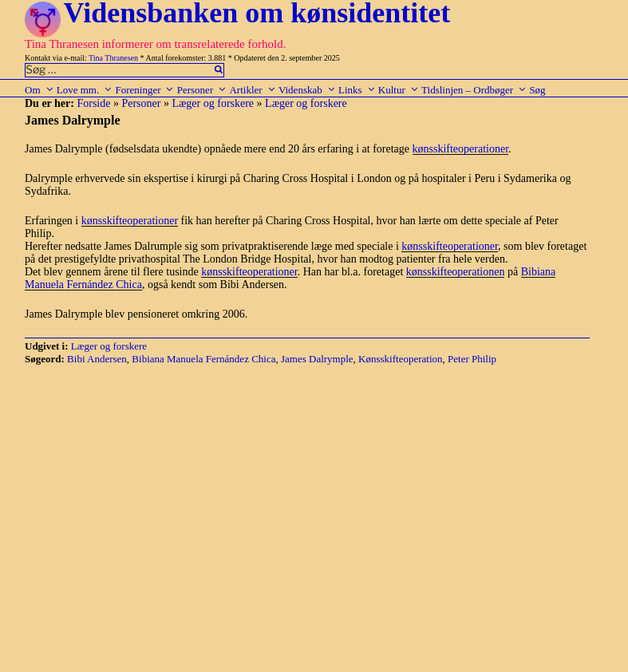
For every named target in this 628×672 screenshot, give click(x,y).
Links (357, 90)
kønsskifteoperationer (461, 149)
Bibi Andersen (97, 359)
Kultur (399, 90)
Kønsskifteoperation (400, 359)
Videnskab (307, 90)
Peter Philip (472, 359)
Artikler (252, 90)
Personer (202, 90)
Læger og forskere (213, 103)
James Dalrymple (317, 359)
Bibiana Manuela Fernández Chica (203, 359)
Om (39, 90)
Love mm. (85, 90)
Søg (537, 90)
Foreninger (144, 90)
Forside (93, 103)
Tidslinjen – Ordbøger (474, 90)
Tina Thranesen (113, 58)
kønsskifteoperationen (456, 272)
